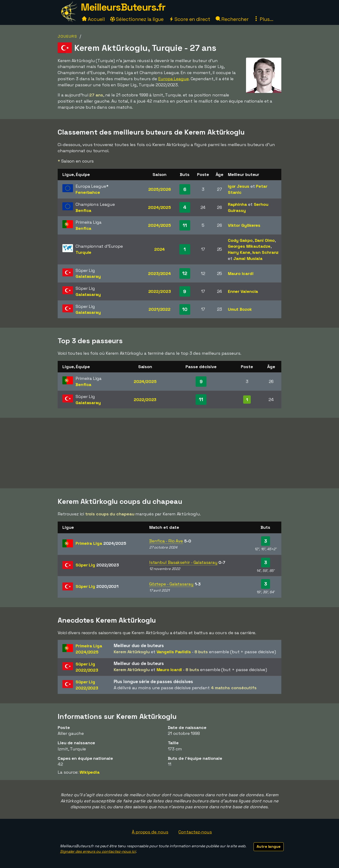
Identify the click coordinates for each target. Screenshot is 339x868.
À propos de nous (150, 832)
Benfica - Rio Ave (166, 541)
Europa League (174, 79)
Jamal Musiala (248, 258)
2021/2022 (159, 309)
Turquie (83, 252)
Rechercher (232, 19)
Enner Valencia (243, 291)
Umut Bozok (240, 309)
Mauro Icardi (241, 273)
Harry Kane (239, 252)
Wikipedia (90, 772)
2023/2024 (159, 273)
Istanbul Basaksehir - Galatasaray (183, 562)
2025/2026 (160, 189)
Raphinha (237, 204)
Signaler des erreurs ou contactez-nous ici (98, 851)
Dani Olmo (265, 240)
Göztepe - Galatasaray (171, 584)
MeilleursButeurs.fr (123, 7)
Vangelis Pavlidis (174, 652)
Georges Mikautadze (249, 246)
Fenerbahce (88, 192)
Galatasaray (88, 276)
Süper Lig (97, 565)
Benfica (83, 210)
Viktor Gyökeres (244, 225)
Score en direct (190, 19)
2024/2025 (159, 207)
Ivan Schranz (266, 252)
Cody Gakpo (240, 240)
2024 (160, 249)
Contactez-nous (195, 832)
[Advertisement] (169, 453)
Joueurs (67, 36)
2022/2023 (160, 291)
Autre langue (269, 846)
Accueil (93, 19)
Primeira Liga (101, 543)
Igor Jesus (239, 186)
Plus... (263, 19)
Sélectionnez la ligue (137, 19)
